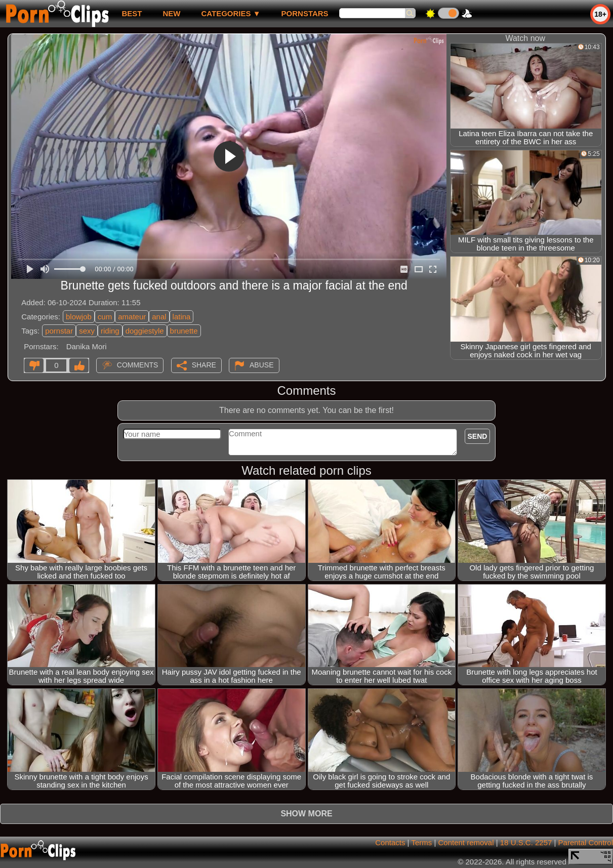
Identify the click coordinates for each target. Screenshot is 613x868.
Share (204, 365)
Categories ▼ (231, 13)
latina (182, 317)
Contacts (390, 842)
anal (159, 317)
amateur (132, 317)
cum (105, 317)
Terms (421, 842)
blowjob (79, 317)
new (171, 13)
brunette (184, 331)
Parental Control (586, 842)
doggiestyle (145, 331)
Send (478, 436)
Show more (306, 814)
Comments (138, 365)
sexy (87, 331)
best (132, 13)
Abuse (261, 365)
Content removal (466, 842)
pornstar (59, 331)
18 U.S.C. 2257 (526, 842)
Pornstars (305, 13)
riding (110, 331)
